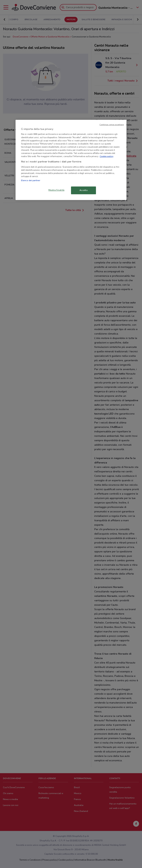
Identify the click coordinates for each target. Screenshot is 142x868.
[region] (71, 160)
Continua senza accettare (112, 125)
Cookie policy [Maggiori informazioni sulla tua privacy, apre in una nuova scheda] (106, 156)
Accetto (84, 190)
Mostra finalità (56, 190)
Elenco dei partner (31, 180)
